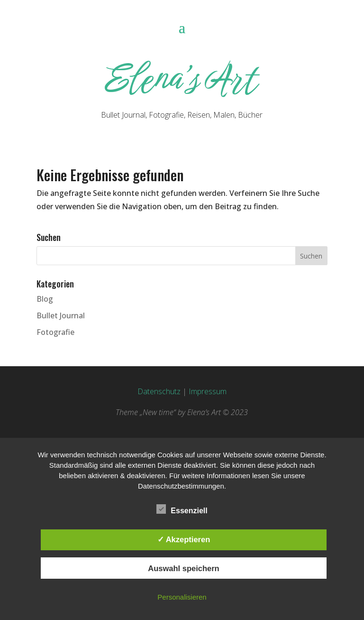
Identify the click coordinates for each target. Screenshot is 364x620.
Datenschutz (159, 391)
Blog (45, 299)
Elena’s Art (182, 79)
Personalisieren (182, 597)
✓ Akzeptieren (184, 539)
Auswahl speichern (183, 568)
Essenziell (182, 509)
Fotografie (55, 332)
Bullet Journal (61, 315)
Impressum (208, 391)
